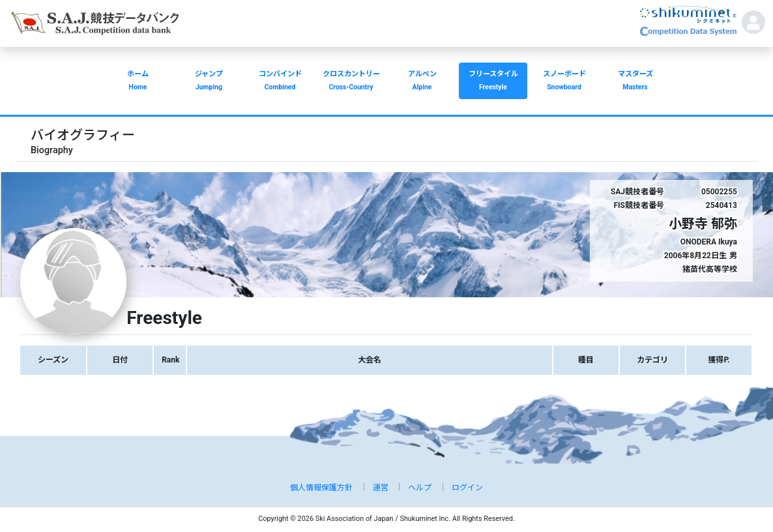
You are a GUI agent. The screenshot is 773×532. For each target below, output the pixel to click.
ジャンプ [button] (209, 82)
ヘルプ (420, 488)
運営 (381, 488)
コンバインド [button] (280, 82)
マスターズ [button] (635, 82)
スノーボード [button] (564, 82)
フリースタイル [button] (493, 82)
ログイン (467, 488)
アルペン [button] (422, 82)
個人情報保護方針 (321, 488)
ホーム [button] (138, 82)
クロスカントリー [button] (351, 82)
